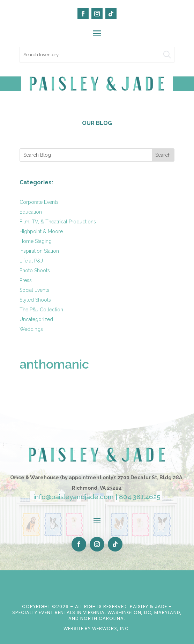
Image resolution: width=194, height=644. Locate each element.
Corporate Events (39, 202)
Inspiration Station (39, 251)
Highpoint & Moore (41, 231)
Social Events (34, 290)
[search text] (97, 55)
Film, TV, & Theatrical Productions (58, 222)
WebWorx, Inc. (111, 628)
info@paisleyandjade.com (74, 497)
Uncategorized (36, 319)
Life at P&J (31, 261)
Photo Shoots (35, 271)
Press (26, 280)
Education (31, 212)
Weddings (31, 329)
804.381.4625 (140, 497)
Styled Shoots (35, 300)
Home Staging (36, 241)
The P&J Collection (41, 310)
